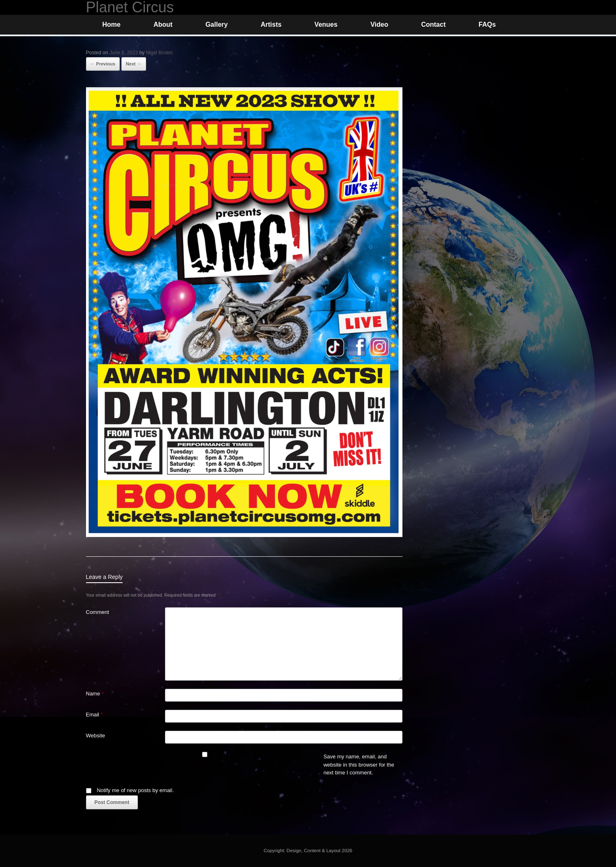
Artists (271, 24)
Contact (433, 24)
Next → (134, 64)
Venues (326, 24)
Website (96, 736)
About (163, 24)
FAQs (487, 24)
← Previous (103, 64)
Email (94, 715)
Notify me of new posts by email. (135, 790)
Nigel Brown (159, 53)
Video (379, 24)
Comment (98, 612)
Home (112, 24)
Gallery (216, 24)
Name (95, 694)
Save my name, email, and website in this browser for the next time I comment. (359, 765)
